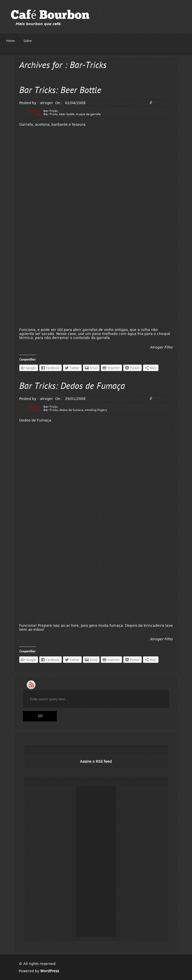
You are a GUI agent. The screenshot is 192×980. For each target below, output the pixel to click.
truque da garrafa (88, 114)
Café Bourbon (50, 16)
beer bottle (67, 114)
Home (10, 41)
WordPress (50, 971)
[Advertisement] (96, 861)
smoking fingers (96, 410)
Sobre (28, 41)
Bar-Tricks (51, 111)
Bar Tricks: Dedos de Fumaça (72, 387)
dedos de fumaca (71, 410)
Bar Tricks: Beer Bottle (60, 91)
